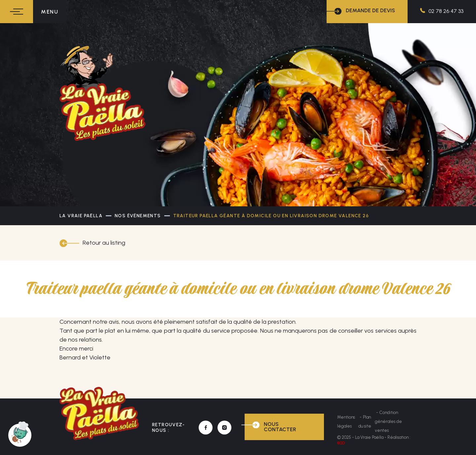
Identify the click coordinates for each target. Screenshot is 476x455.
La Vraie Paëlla (81, 216)
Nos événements (138, 216)
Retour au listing (104, 243)
